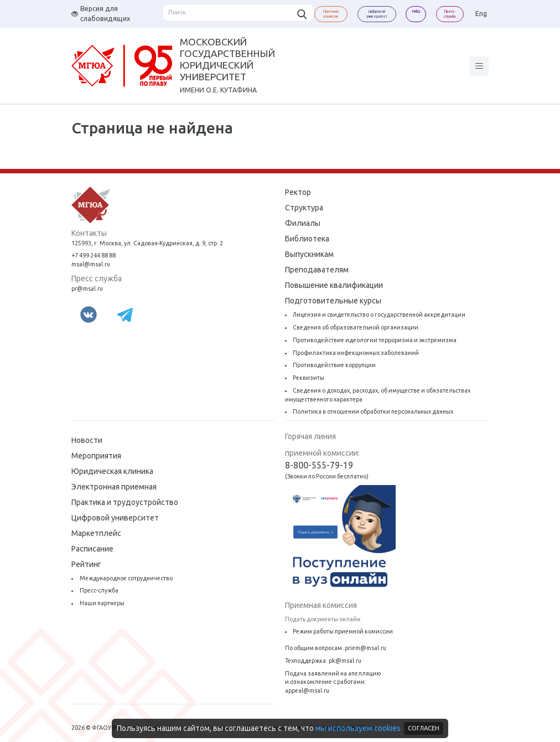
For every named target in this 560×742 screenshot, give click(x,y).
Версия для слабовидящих (101, 14)
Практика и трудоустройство (125, 502)
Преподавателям (317, 270)
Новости (87, 440)
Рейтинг (86, 564)
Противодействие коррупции (334, 365)
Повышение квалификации (334, 285)
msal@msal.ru (91, 264)
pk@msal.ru (345, 661)
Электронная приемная (114, 487)
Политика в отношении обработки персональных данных (373, 411)
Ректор (298, 192)
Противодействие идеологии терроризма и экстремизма (375, 340)
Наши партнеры (102, 603)
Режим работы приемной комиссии (343, 631)
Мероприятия (96, 456)
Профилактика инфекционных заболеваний (356, 353)
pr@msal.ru (87, 288)
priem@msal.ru (365, 648)
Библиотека (307, 239)
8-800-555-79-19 (319, 465)
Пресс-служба (99, 590)
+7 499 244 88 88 (94, 255)
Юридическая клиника (112, 471)
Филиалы (303, 223)
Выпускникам (309, 254)
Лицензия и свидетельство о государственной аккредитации (379, 315)
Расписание (92, 549)
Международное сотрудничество (126, 578)
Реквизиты (308, 378)
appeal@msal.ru (307, 691)
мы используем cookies (358, 728)
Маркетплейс (96, 533)
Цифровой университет (115, 518)
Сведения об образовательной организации (356, 327)
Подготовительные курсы (333, 301)
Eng (481, 14)
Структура (304, 208)
